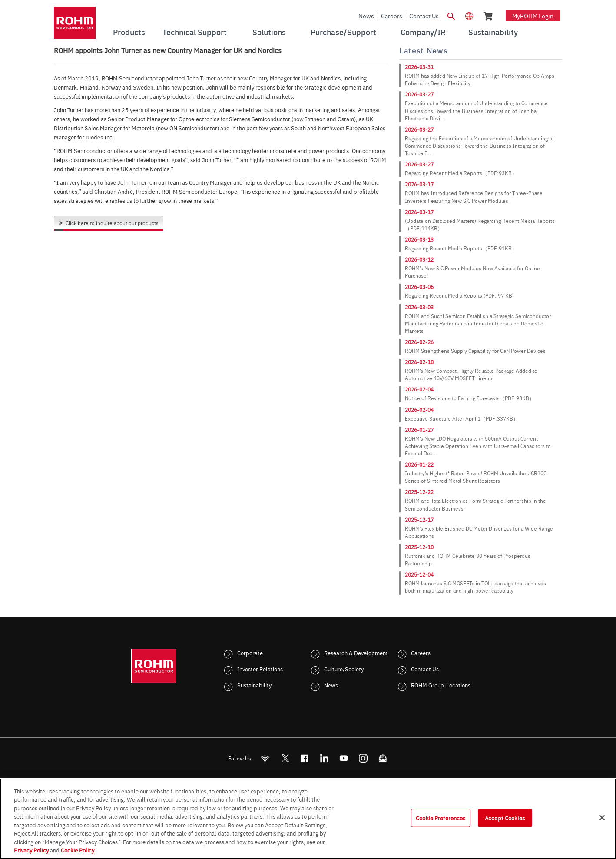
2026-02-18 (419, 362)
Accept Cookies (505, 818)
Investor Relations (260, 669)
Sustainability (254, 685)
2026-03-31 (419, 67)
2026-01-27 (419, 430)
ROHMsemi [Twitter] (285, 758)
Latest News (423, 51)
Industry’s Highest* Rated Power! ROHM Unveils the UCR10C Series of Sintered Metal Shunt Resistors (476, 477)
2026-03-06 (419, 287)
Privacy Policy (31, 850)
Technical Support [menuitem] (195, 32)
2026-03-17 (419, 184)
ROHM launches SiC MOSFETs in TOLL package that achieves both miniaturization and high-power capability (475, 587)
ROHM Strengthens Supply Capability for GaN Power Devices (475, 351)
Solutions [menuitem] (269, 32)
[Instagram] (363, 758)
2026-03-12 (419, 259)
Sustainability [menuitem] (493, 32)
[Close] (602, 818)
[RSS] (265, 758)
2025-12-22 (419, 492)
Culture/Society (344, 669)
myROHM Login (533, 16)
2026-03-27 (419, 94)
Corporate (250, 653)
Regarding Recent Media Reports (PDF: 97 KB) (459, 295)
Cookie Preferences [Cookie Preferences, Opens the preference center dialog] (440, 818)
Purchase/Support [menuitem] (343, 32)
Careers (392, 16)
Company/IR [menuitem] (423, 32)
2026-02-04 (419, 389)
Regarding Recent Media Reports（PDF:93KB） (461, 173)
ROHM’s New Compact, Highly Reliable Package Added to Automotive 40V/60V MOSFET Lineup (471, 374)
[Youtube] (344, 758)
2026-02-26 (419, 342)
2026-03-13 (419, 239)
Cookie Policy (78, 850)
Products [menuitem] (129, 32)
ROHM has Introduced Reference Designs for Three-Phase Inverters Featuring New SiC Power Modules (474, 197)
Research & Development (356, 653)
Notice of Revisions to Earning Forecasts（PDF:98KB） (470, 398)
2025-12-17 (419, 520)
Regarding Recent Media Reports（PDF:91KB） (461, 248)
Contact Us (424, 16)
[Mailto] (383, 758)
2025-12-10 (419, 547)
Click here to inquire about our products (112, 223)
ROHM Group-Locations (441, 685)
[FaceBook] (305, 758)
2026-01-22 (419, 464)
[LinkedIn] (324, 758)
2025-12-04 (419, 574)
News (366, 16)
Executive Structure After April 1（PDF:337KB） (462, 418)
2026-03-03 (419, 307)
